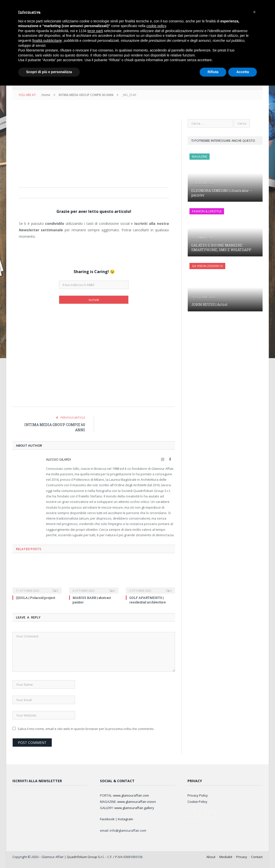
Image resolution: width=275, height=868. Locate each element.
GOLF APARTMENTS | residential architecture (148, 600)
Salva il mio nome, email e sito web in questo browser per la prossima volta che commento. (86, 729)
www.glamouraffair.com (131, 795)
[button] (254, 12)
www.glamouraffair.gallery (134, 808)
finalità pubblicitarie (47, 41)
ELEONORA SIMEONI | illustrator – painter (222, 193)
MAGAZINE (200, 157)
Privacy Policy (198, 795)
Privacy (242, 857)
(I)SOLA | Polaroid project (36, 598)
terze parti (95, 31)
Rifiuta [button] (213, 72)
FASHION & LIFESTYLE (207, 211)
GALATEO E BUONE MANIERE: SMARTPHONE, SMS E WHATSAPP (221, 248)
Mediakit (226, 857)
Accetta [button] (243, 72)
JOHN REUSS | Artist (209, 305)
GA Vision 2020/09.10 (207, 266)
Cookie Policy (197, 802)
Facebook (107, 819)
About (211, 857)
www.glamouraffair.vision (137, 802)
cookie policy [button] (156, 26)
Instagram (125, 819)
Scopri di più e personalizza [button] (49, 72)
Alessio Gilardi (58, 459)
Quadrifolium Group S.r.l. (86, 857)
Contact (257, 857)
